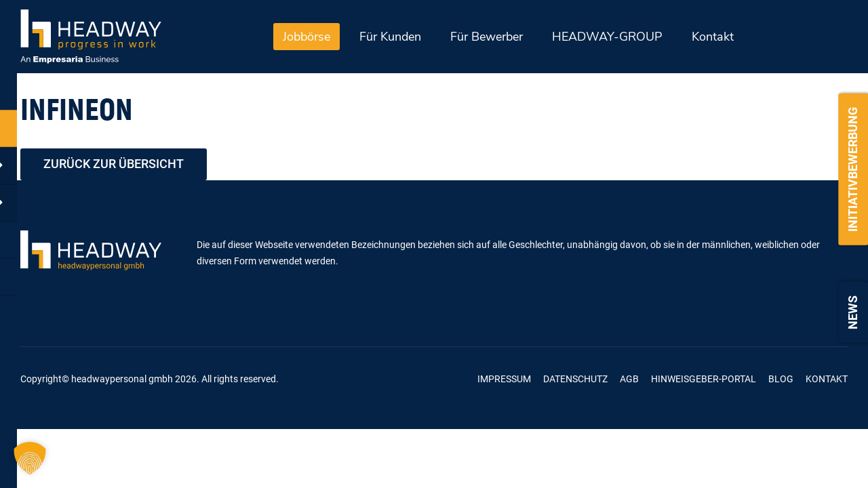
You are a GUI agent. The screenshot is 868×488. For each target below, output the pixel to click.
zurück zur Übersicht (114, 164)
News (853, 312)
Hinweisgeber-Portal (704, 379)
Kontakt (713, 37)
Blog (781, 379)
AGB (629, 379)
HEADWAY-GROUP (607, 37)
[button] (30, 458)
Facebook (350, 379)
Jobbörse (307, 37)
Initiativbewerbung (853, 169)
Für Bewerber (487, 37)
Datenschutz (575, 379)
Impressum (504, 379)
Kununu (454, 379)
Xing (385, 379)
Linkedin (419, 379)
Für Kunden (390, 37)
